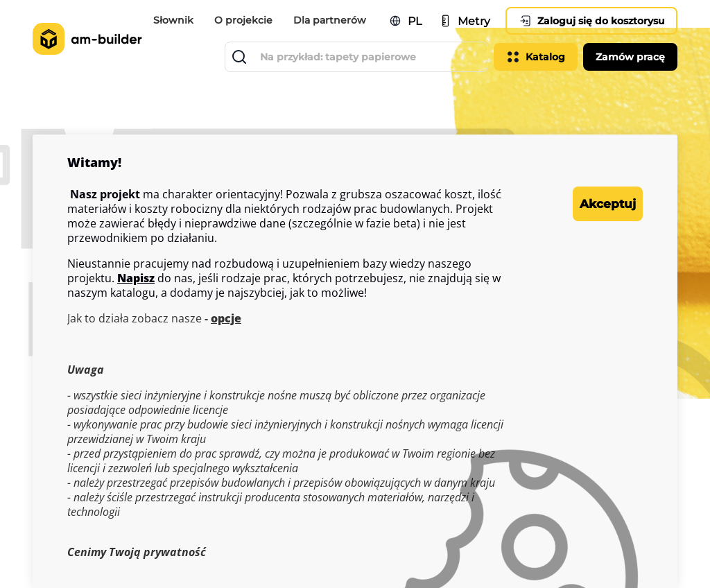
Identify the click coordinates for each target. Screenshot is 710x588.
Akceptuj (587, 204)
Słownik (176, 14)
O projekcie (241, 23)
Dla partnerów (322, 23)
